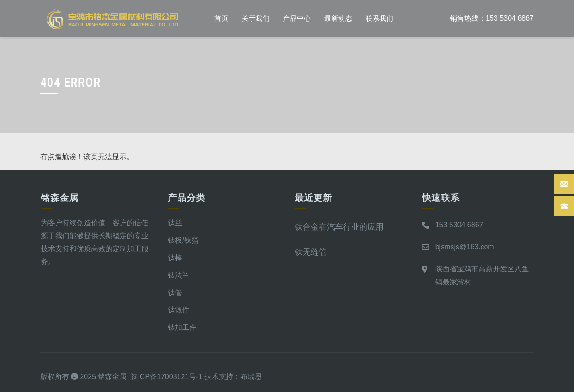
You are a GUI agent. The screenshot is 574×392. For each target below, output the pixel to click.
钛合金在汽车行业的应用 (339, 227)
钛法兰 (178, 275)
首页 (221, 18)
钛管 (175, 293)
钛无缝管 (311, 252)
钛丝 (175, 223)
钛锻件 (178, 310)
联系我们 (379, 18)
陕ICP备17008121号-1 (166, 377)
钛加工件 (182, 327)
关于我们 (256, 18)
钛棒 (175, 258)
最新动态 (338, 18)
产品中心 (297, 18)
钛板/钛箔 (183, 240)
